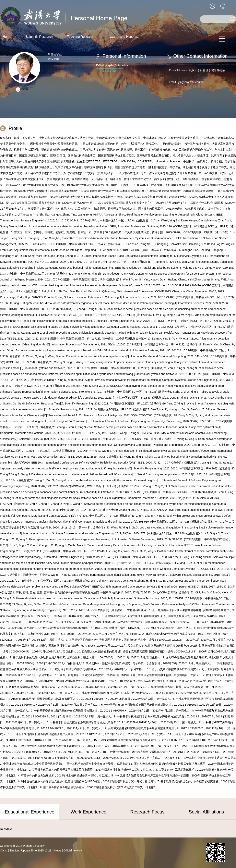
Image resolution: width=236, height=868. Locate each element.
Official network (73, 850)
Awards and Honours (123, 37)
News (58, 850)
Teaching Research (81, 37)
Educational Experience (29, 812)
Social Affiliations (206, 812)
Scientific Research (39, 37)
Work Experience (88, 812)
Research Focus (147, 812)
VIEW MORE (110, 71)
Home (7, 37)
